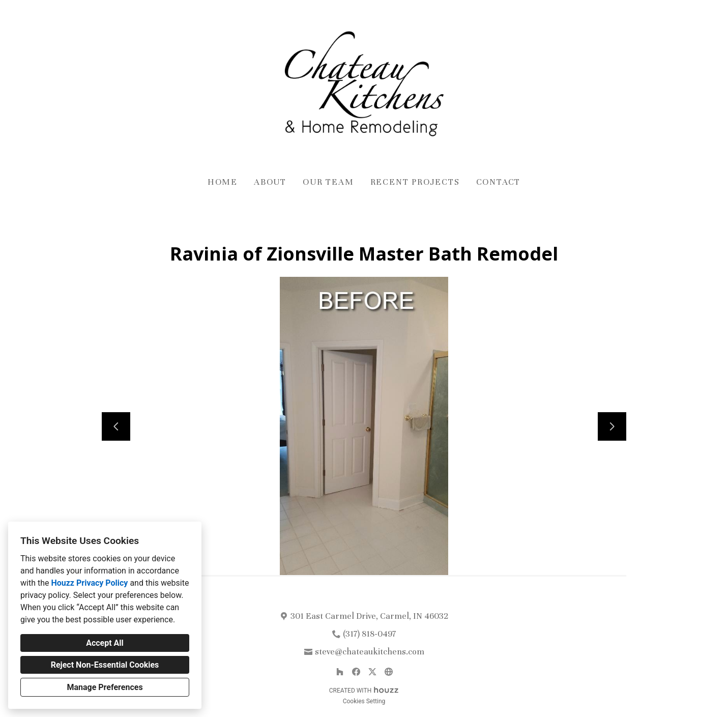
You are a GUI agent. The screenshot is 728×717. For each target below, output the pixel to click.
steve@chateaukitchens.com (370, 652)
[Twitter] (372, 672)
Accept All (105, 643)
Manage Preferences (105, 687)
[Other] (389, 672)
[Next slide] (612, 426)
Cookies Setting (364, 701)
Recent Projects (415, 182)
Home (223, 182)
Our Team (328, 182)
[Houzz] (340, 672)
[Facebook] (356, 672)
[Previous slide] (116, 426)
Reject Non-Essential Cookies (105, 665)
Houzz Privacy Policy (89, 583)
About (270, 182)
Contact (499, 182)
